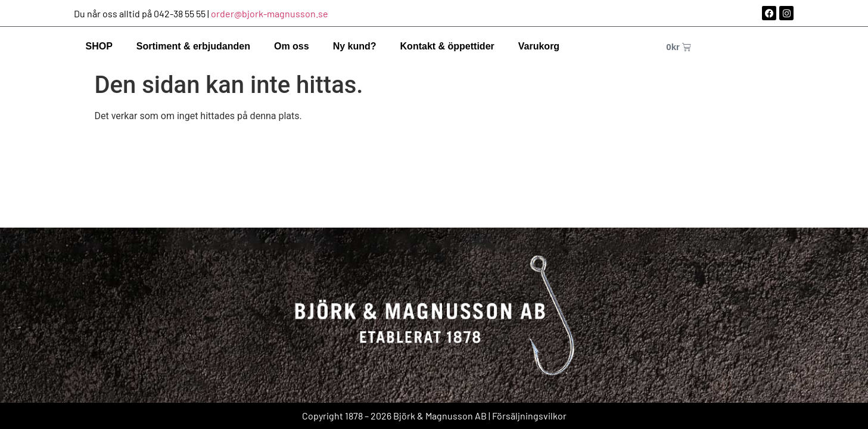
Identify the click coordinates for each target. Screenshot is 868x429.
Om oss (292, 46)
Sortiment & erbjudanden (193, 46)
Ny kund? (355, 46)
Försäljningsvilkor (529, 416)
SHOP (99, 46)
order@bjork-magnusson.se (270, 13)
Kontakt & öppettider (447, 46)
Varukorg (539, 46)
